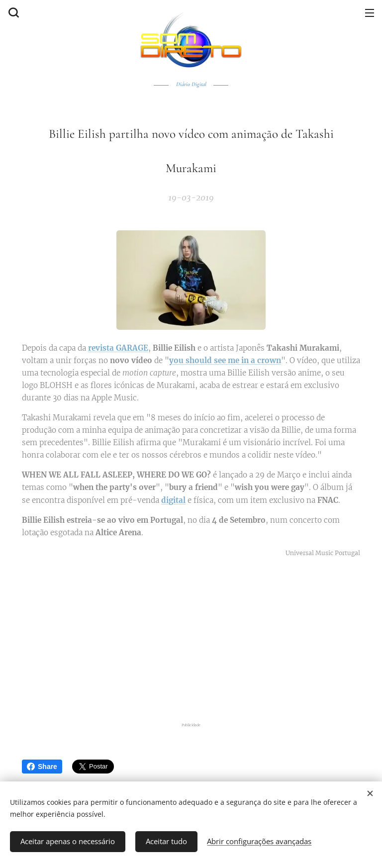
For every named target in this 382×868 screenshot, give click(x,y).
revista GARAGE (118, 348)
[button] (12, 12)
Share (42, 767)
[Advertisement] (191, 640)
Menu (370, 13)
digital (173, 500)
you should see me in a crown (225, 360)
